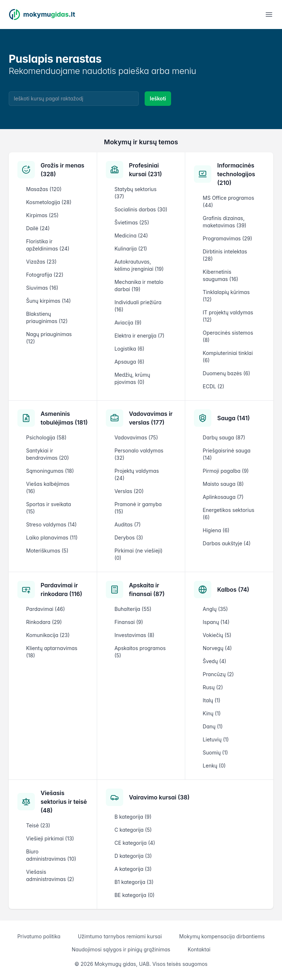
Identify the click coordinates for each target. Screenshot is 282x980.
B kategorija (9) (133, 817)
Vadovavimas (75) (136, 437)
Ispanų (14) (216, 622)
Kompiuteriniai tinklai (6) (228, 357)
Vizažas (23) (41, 262)
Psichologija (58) (46, 437)
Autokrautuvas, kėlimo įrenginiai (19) (139, 265)
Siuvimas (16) (42, 288)
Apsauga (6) (129, 362)
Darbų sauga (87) (224, 437)
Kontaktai (199, 949)
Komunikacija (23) (48, 635)
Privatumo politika (39, 936)
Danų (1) (213, 726)
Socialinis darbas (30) (141, 209)
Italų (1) (211, 700)
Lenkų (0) (214, 766)
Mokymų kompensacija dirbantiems (222, 936)
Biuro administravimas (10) (51, 855)
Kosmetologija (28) (49, 202)
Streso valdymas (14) (51, 524)
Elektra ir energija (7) (140, 336)
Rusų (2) (213, 687)
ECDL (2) (213, 386)
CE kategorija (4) (135, 843)
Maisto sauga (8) (223, 484)
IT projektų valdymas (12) (228, 316)
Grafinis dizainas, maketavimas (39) (224, 222)
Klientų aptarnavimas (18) (52, 652)
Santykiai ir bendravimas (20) (47, 454)
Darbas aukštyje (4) (227, 543)
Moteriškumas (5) (47, 551)
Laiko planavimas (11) (52, 537)
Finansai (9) (129, 622)
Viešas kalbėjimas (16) (48, 487)
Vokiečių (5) (217, 635)
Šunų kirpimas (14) (48, 301)
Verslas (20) (129, 491)
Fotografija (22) (45, 275)
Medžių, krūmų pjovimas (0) (132, 378)
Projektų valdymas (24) (137, 474)
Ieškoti (158, 98)
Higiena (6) (216, 530)
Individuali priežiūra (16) (138, 306)
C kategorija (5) (133, 830)
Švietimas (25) (132, 222)
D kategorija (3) (133, 856)
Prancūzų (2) (218, 674)
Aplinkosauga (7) (223, 497)
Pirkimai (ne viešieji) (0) (139, 554)
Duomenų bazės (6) (226, 373)
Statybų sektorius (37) (136, 193)
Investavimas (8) (134, 635)
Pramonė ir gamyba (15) (138, 508)
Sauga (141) (233, 418)
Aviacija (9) (128, 322)
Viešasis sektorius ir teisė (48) (64, 802)
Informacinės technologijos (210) (236, 174)
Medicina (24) (131, 235)
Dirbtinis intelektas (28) (225, 255)
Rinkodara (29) (44, 622)
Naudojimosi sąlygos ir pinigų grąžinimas (121, 949)
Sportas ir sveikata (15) (49, 508)
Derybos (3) (129, 537)
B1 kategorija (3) (134, 882)
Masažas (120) (44, 189)
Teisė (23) (38, 825)
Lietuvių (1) (216, 739)
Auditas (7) (128, 524)
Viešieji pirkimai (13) (50, 838)
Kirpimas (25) (42, 215)
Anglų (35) (215, 609)
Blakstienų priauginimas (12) (47, 317)
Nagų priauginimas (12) (49, 338)
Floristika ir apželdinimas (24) (48, 245)
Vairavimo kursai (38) (159, 797)
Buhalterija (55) (133, 609)
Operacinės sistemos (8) (228, 336)
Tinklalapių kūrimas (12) (226, 296)
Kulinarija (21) (131, 249)
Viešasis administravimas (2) (50, 875)
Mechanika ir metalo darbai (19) (139, 286)
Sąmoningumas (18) (50, 471)
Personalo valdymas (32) (139, 454)
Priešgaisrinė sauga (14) (227, 454)
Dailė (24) (38, 228)
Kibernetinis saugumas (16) (220, 275)
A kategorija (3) (133, 869)
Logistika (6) (129, 349)
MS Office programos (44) (228, 201)
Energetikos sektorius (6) (228, 514)
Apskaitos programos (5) (140, 652)
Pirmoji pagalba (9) (226, 471)
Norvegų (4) (217, 648)
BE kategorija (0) (135, 895)
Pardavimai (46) (45, 609)
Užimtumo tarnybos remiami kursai (120, 936)
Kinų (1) (211, 713)
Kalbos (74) (233, 590)
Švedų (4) (214, 661)
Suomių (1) (215, 752)
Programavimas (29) (227, 238)
